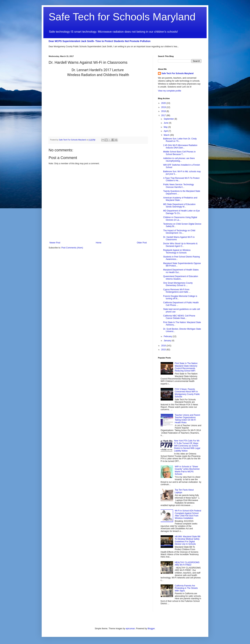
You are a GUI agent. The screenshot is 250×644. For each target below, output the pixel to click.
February (168, 336)
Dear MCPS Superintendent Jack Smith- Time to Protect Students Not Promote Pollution (100, 41)
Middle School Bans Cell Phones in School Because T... (179, 153)
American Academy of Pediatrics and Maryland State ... (180, 199)
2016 (164, 346)
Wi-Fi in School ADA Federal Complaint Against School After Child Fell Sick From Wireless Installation (188, 514)
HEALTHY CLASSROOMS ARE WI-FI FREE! (187, 564)
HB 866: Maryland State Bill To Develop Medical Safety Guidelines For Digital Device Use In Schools (188, 540)
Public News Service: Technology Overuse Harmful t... (179, 186)
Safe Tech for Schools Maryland (122, 17)
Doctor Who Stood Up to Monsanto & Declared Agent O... (180, 245)
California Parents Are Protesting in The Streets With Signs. (186, 588)
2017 (164, 115)
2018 (164, 111)
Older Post (142, 243)
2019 (164, 107)
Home (99, 243)
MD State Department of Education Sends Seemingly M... (179, 206)
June (166, 123)
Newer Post (55, 243)
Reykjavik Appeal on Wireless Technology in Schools (177, 251)
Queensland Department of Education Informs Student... (181, 278)
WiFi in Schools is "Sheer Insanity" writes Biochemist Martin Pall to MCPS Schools (187, 470)
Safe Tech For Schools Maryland (178, 73)
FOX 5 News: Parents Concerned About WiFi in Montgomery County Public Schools (187, 393)
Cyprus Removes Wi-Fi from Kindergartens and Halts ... (177, 291)
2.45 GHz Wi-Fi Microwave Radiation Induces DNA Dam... (180, 147)
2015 (164, 350)
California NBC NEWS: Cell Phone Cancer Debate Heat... (179, 317)
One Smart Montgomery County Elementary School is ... (178, 284)
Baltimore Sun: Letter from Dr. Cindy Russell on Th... (180, 140)
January (168, 341)
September (169, 119)
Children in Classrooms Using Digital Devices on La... (180, 219)
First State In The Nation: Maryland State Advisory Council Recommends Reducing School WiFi (186, 367)
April (166, 131)
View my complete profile (170, 91)
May (166, 127)
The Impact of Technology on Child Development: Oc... (179, 232)
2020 (164, 103)
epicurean (130, 629)
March (167, 135)
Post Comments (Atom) (72, 248)
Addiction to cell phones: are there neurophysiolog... (179, 160)
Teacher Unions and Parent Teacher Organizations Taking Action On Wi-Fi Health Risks (187, 419)
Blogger (151, 629)
